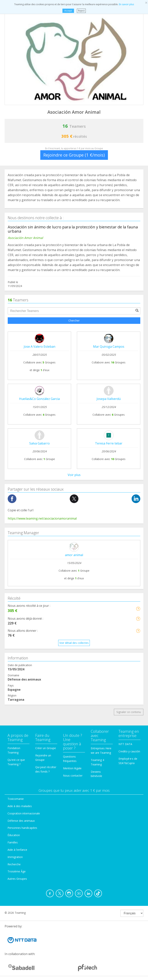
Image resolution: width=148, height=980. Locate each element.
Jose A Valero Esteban (40, 347)
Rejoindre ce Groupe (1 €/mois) (74, 155)
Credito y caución (129, 751)
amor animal (74, 555)
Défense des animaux (21, 821)
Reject (81, 11)
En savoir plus (126, 4)
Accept (68, 11)
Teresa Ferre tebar (109, 443)
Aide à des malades (20, 806)
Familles (13, 842)
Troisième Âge (17, 871)
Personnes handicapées (22, 828)
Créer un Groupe (46, 748)
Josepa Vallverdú (109, 399)
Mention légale (72, 768)
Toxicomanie (16, 799)
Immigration (15, 857)
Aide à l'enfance (17, 850)
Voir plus (74, 475)
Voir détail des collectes (74, 643)
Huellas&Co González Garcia (39, 399)
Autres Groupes (17, 879)
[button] (138, 609)
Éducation (14, 835)
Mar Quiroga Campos (109, 347)
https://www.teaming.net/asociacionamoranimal (42, 518)
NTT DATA (125, 744)
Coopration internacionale (24, 813)
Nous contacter (73, 776)
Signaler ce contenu (129, 712)
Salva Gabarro (40, 443)
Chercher (74, 320)
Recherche (14, 864)
